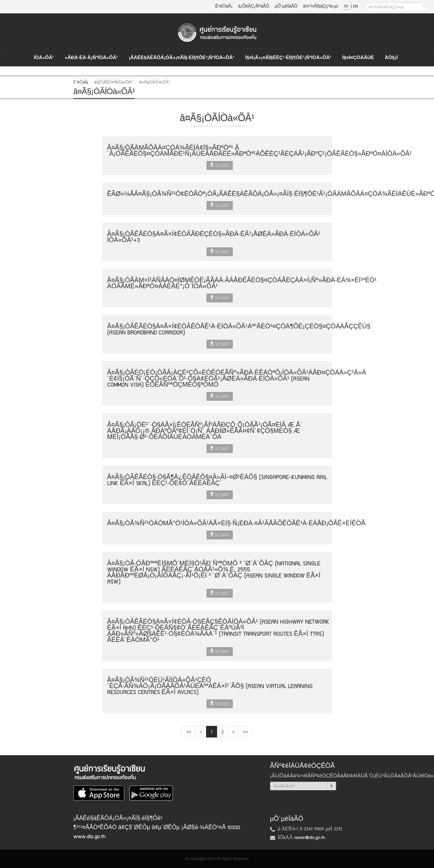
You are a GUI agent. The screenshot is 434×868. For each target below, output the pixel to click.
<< (189, 732)
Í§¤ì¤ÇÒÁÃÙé (358, 58)
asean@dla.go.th (310, 838)
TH (347, 6)
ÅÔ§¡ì (391, 58)
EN (355, 6)
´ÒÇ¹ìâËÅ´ (220, 165)
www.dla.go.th (89, 837)
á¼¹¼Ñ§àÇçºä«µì (321, 6)
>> (245, 732)
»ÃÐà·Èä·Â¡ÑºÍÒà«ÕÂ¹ (91, 58)
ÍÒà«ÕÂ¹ (44, 58)
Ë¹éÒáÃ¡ (224, 6)
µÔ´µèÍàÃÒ (286, 6)
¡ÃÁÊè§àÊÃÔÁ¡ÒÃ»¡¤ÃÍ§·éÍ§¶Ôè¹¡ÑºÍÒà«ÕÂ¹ (182, 58)
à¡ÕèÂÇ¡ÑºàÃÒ (254, 6)
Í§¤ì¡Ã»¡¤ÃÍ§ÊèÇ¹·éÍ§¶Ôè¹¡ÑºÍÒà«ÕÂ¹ (288, 58)
